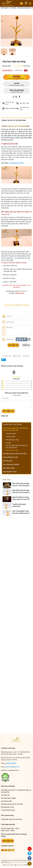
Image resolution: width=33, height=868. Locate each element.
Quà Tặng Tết (8, 461)
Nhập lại (26, 345)
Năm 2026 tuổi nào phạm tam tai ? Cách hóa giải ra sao (21, 485)
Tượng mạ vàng (11, 434)
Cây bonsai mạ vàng (12, 450)
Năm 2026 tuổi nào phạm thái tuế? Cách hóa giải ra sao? (21, 492)
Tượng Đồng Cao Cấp (10, 457)
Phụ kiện (8, 443)
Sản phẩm (13, 8)
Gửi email (17, 356)
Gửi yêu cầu (13, 345)
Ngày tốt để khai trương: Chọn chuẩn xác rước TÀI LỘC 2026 (21, 498)
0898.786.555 (11, 763)
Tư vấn (17, 84)
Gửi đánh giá (8, 411)
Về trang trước (7, 356)
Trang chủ (6, 8)
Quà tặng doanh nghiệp (11, 464)
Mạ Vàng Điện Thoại (10, 472)
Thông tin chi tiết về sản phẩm (13, 120)
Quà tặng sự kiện (9, 468)
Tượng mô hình (10, 437)
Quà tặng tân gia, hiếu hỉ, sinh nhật (15, 454)
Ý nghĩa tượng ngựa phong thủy (19, 505)
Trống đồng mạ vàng (12, 440)
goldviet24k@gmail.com (12, 767)
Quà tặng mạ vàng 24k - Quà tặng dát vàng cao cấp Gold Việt (16, 429)
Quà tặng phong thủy (16, 163)
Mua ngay (17, 77)
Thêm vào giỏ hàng (17, 91)
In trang (26, 356)
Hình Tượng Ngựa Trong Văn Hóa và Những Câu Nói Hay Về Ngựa (21, 512)
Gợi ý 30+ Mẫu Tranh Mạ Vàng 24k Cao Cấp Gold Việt (16, 447)
